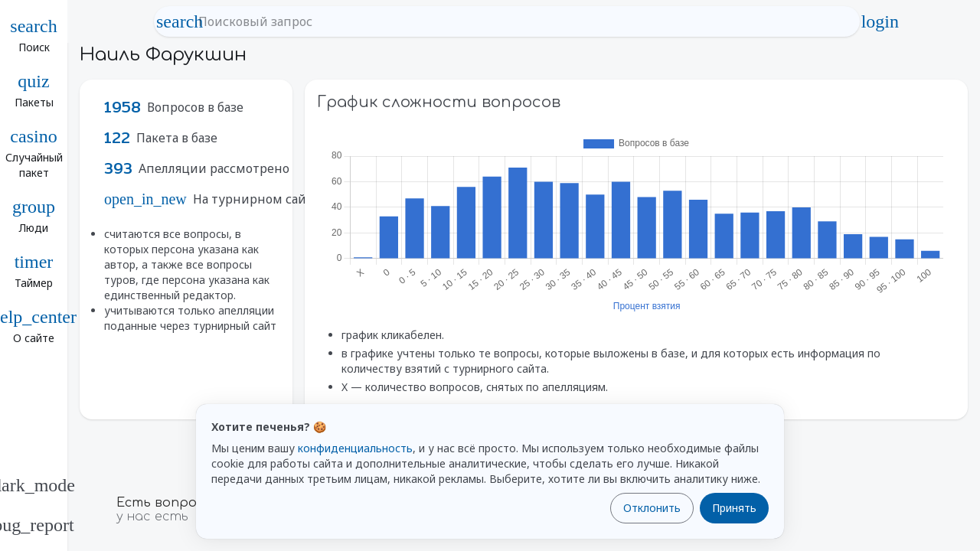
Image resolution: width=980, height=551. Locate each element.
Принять (734, 508)
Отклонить (652, 508)
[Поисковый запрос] (521, 21)
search (180, 21)
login (880, 21)
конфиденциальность (355, 448)
